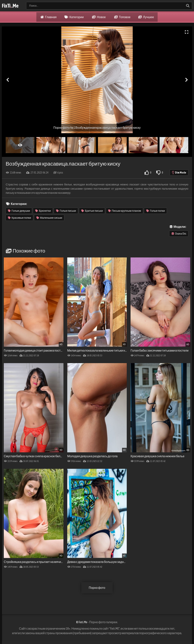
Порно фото (97, 588)
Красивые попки (20, 218)
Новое (99, 17)
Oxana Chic (179, 234)
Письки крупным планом (125, 211)
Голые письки (66, 211)
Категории (74, 17)
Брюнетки (43, 211)
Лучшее (146, 17)
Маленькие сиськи (49, 218)
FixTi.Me (10, 6)
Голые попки (156, 211)
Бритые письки (92, 211)
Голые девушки (19, 211)
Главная (48, 17)
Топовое (122, 17)
